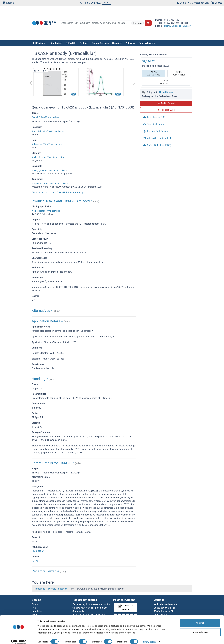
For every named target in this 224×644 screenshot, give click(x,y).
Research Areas (147, 43)
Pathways (130, 43)
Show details (150, 638)
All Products (39, 43)
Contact (107, 3)
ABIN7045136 (179, 73)
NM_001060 (38, 551)
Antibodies (56, 43)
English (8, 3)
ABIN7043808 (154, 73)
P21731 (36, 561)
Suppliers (117, 43)
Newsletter (37, 611)
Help (34, 608)
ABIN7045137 (166, 82)
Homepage (39, 589)
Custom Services (100, 43)
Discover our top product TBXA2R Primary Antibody (58, 192)
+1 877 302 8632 (90, 3)
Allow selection (200, 629)
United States (166, 92)
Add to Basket (166, 103)
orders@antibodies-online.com (178, 26)
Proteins (84, 43)
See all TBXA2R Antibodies (45, 117)
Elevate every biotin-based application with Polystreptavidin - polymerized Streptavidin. (91, 608)
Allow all (200, 619)
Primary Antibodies (58, 589)
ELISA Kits (71, 43)
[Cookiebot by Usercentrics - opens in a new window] (18, 638)
